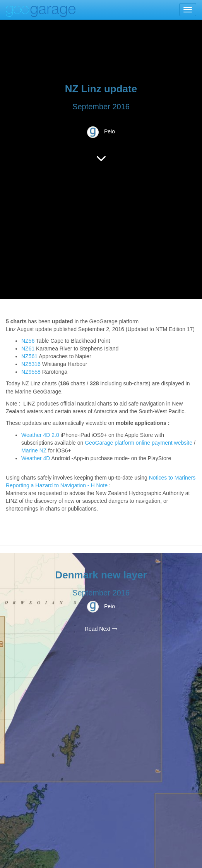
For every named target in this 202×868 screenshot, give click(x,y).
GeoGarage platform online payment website (139, 443)
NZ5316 (31, 364)
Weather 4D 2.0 (41, 435)
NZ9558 (31, 372)
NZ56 (28, 341)
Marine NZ (34, 450)
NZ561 (29, 356)
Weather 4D (36, 458)
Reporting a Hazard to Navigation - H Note (57, 485)
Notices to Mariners (172, 478)
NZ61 (28, 349)
